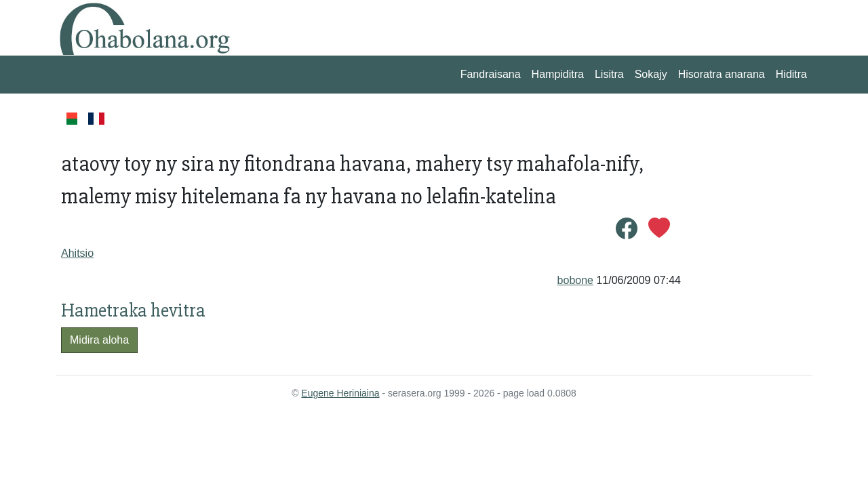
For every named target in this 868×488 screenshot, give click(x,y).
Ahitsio (77, 253)
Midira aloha (99, 340)
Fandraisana (491, 74)
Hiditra (791, 74)
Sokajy (651, 74)
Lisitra (609, 74)
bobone (575, 280)
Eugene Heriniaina (340, 393)
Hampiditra (558, 74)
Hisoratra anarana (722, 74)
